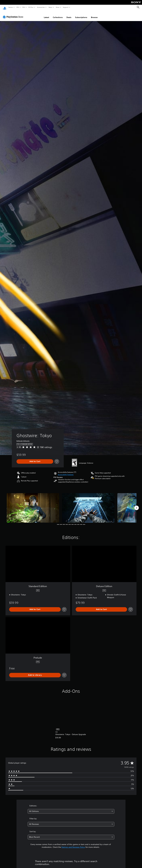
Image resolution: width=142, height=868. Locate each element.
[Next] (136, 505)
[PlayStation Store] (14, 14)
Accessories (41, 7)
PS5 (18, 7)
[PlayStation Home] (5, 7)
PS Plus (31, 7)
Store (57, 7)
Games (10, 7)
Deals (69, 15)
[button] (66, 472)
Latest (46, 15)
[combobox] (71, 809)
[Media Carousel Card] (33, 505)
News (50, 7)
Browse (94, 15)
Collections (58, 15)
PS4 (24, 7)
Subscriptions (81, 15)
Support (65, 7)
